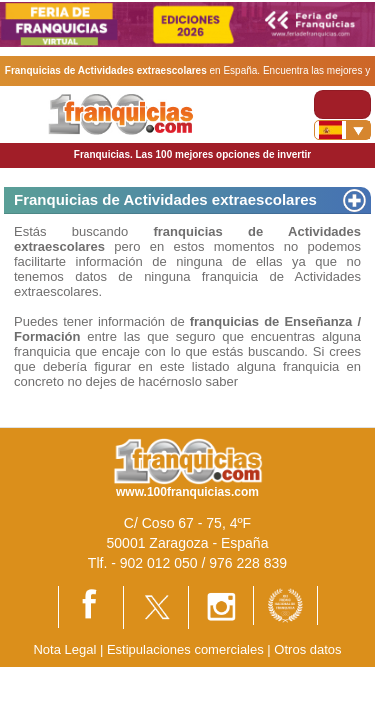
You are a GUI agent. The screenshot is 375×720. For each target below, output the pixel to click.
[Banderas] (342, 130)
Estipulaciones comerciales (187, 649)
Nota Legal (64, 649)
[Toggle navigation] (342, 104)
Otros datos (307, 649)
